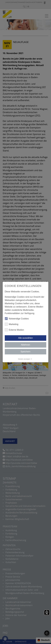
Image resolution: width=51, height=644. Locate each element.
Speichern (25, 352)
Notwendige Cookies (17, 319)
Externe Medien (14, 330)
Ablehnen (26, 345)
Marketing (12, 324)
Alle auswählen (26, 338)
